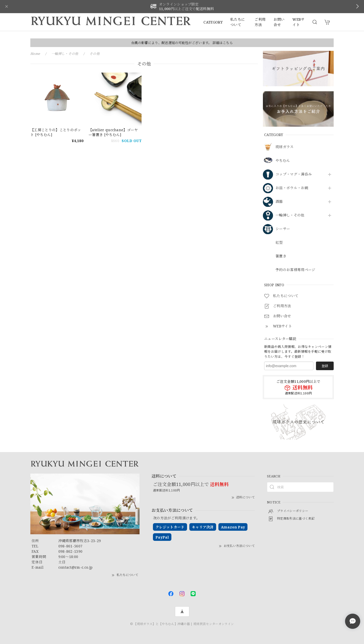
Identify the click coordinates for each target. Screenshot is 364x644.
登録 (325, 366)
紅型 (279, 243)
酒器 (279, 202)
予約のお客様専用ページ (295, 270)
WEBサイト (298, 22)
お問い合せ (279, 22)
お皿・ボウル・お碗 (292, 188)
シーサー (283, 229)
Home (35, 54)
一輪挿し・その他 (290, 215)
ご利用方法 (260, 22)
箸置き (281, 256)
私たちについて (237, 22)
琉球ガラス (285, 147)
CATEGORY (213, 22)
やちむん (283, 161)
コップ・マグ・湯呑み (294, 174)
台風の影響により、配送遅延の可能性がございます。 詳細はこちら (182, 43)
